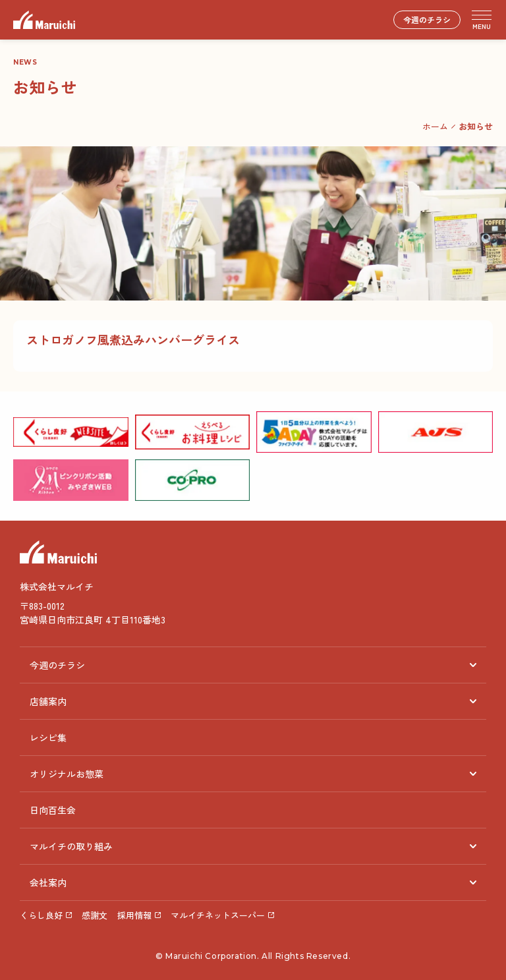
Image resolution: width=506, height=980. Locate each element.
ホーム (435, 126)
